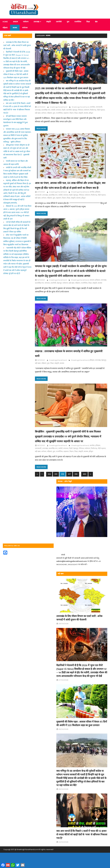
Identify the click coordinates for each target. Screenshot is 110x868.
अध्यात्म (15, 22)
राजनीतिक (78, 22)
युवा (68, 22)
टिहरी (64, 115)
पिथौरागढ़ (93, 115)
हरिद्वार (91, 118)
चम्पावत (59, 115)
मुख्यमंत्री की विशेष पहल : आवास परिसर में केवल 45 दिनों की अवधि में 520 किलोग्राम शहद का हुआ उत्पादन (16, 74)
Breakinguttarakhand (80, 112)
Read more (41, 133)
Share (28, 864)
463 (85, 493)
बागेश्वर (44, 118)
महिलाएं (5, 28)
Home (5, 22)
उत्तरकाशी (99, 112)
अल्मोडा (92, 112)
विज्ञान (72, 118)
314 (49, 493)
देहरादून (75, 115)
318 (76, 493)
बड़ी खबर (38, 118)
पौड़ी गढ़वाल (101, 115)
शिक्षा (88, 22)
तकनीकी (59, 22)
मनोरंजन (25, 28)
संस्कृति (49, 22)
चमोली (53, 115)
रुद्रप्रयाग (66, 118)
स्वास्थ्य (15, 28)
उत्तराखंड (36, 22)
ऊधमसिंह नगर (46, 115)
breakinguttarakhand (58, 112)
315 (56, 493)
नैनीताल (81, 115)
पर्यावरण (26, 22)
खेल (96, 22)
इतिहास (98, 202)
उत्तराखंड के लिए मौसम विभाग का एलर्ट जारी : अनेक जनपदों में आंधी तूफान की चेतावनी (17, 45)
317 (69, 493)
